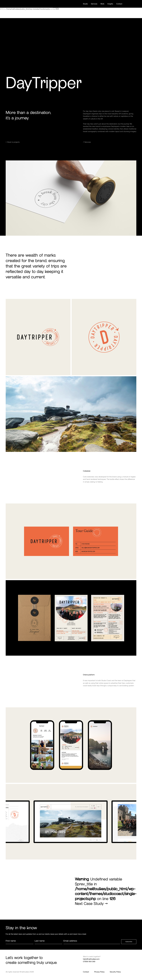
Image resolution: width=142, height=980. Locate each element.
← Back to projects (13, 142)
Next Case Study (91, 904)
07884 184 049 (89, 962)
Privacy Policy (99, 972)
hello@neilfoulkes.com (91, 959)
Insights (110, 4)
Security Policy (115, 972)
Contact (119, 4)
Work (102, 4)
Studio (85, 4)
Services (94, 4)
